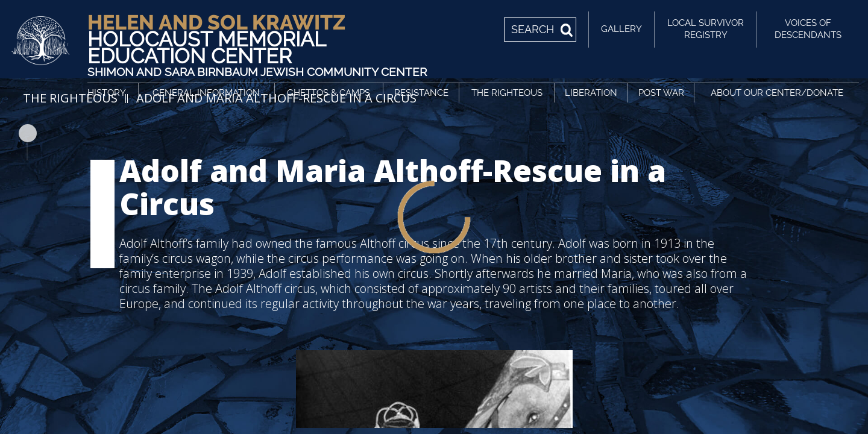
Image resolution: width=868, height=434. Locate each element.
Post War (661, 93)
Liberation (591, 93)
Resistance (421, 93)
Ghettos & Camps (329, 93)
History (107, 93)
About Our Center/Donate (777, 93)
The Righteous (507, 93)
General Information (206, 93)
